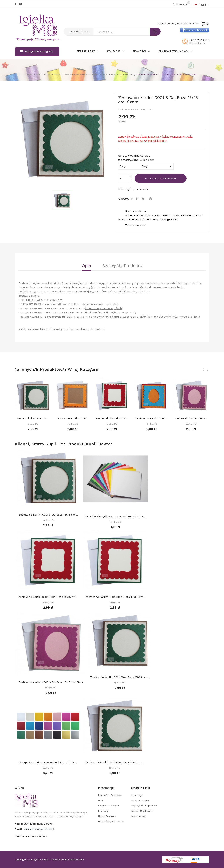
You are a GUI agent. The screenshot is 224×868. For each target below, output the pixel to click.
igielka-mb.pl (41, 860)
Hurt (101, 800)
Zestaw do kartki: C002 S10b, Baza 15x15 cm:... (72, 418)
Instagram (20, 4)
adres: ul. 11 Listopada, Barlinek (34, 824)
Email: (19, 829)
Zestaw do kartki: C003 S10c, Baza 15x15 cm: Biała (51, 682)
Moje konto (138, 816)
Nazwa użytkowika (142, 811)
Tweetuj (144, 199)
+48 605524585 (199, 40)
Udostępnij (137, 199)
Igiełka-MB (33, 424)
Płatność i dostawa (110, 795)
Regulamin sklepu (108, 806)
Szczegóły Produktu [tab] (122, 266)
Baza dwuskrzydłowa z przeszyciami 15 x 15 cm (115, 516)
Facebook (15, 4)
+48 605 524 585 (37, 836)
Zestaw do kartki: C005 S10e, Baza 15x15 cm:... (152, 418)
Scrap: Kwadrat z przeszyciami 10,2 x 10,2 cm (48, 762)
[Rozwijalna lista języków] (202, 5)
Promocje (104, 811)
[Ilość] (124, 178)
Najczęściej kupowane (111, 821)
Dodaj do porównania (133, 189)
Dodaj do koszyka (162, 178)
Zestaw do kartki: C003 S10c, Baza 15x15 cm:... (191, 418)
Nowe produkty (107, 816)
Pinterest (151, 199)
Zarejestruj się (188, 24)
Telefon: (31, 836)
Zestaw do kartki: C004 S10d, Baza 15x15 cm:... (112, 418)
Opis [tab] (86, 266)
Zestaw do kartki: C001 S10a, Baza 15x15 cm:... (33, 418)
